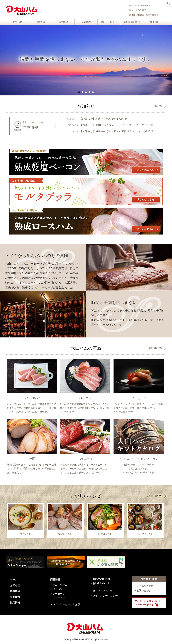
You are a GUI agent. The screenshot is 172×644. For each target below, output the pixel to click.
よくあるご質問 (139, 10)
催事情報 (40, 22)
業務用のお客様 (132, 22)
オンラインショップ (141, 5)
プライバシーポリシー (105, 596)
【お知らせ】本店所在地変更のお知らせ (103, 119)
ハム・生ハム (60, 585)
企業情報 (15, 597)
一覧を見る (158, 106)
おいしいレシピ (109, 22)
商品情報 (63, 22)
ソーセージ (59, 594)
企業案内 (86, 22)
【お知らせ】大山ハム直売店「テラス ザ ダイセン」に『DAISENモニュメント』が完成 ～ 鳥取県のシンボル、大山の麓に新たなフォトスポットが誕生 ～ (118, 125)
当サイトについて (103, 591)
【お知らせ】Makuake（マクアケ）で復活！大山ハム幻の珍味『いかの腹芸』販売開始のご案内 (118, 131)
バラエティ (59, 598)
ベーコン (58, 589)
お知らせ (18, 22)
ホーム (14, 580)
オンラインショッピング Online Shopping (148, 603)
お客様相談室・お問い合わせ (145, 15)
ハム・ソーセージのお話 (66, 604)
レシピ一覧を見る (155, 496)
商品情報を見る (156, 348)
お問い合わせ (144, 590)
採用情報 (155, 22)
